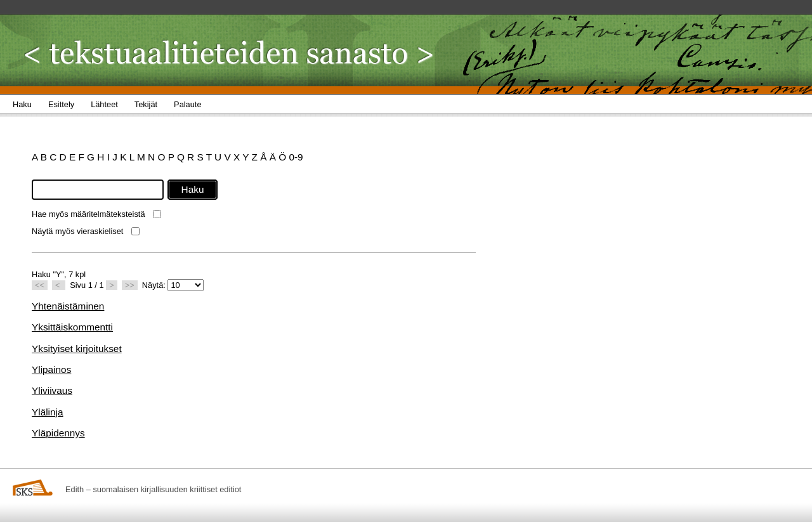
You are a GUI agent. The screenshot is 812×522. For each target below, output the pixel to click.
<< (40, 285)
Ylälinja (48, 412)
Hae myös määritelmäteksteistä (88, 214)
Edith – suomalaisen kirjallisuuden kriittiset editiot (153, 489)
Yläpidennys (58, 433)
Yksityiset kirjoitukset (77, 349)
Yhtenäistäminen (68, 306)
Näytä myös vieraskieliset (77, 231)
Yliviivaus (52, 390)
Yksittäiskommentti (72, 327)
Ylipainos (51, 369)
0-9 (296, 157)
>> (130, 285)
